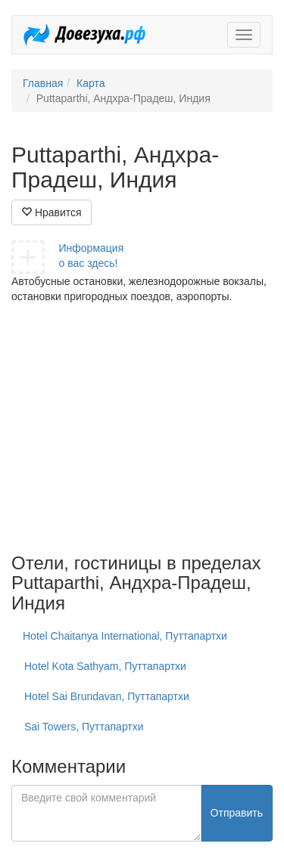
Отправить (237, 813)
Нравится (51, 212)
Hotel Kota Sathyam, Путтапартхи (105, 666)
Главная (43, 83)
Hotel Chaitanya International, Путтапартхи (125, 636)
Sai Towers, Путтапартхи (84, 727)
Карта (91, 83)
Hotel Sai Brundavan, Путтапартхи (107, 696)
